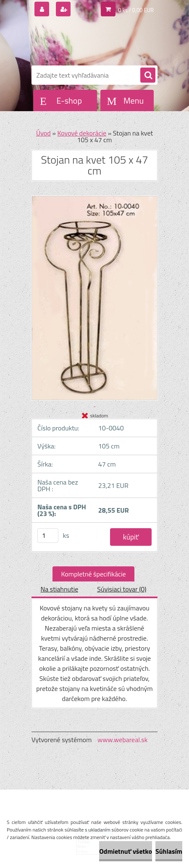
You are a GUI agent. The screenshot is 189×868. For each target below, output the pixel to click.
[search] (148, 76)
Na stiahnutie (59, 589)
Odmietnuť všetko (126, 851)
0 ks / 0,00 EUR (136, 10)
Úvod (43, 133)
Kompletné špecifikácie (93, 574)
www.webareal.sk (123, 740)
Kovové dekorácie (82, 133)
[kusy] (48, 536)
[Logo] (89, 41)
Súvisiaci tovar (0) (122, 589)
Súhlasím (169, 851)
